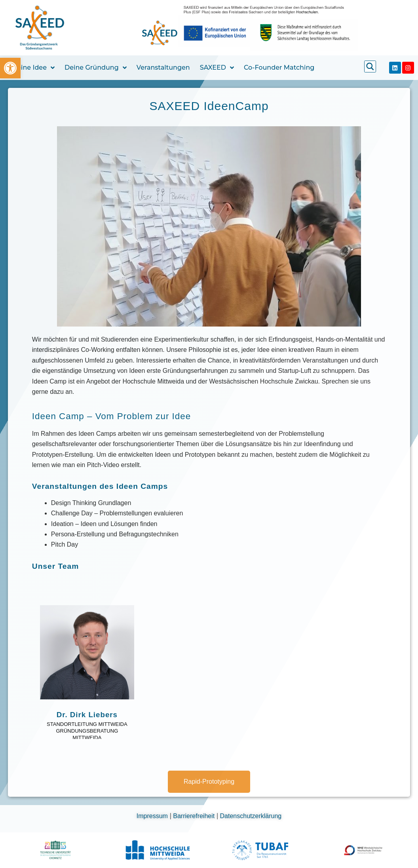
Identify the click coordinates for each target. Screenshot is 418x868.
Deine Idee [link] (33, 68)
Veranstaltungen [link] (163, 67)
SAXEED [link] (217, 68)
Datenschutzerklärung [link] (251, 816)
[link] (10, 68)
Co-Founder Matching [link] (279, 67)
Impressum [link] (153, 816)
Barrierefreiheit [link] (195, 816)
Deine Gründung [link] (96, 68)
